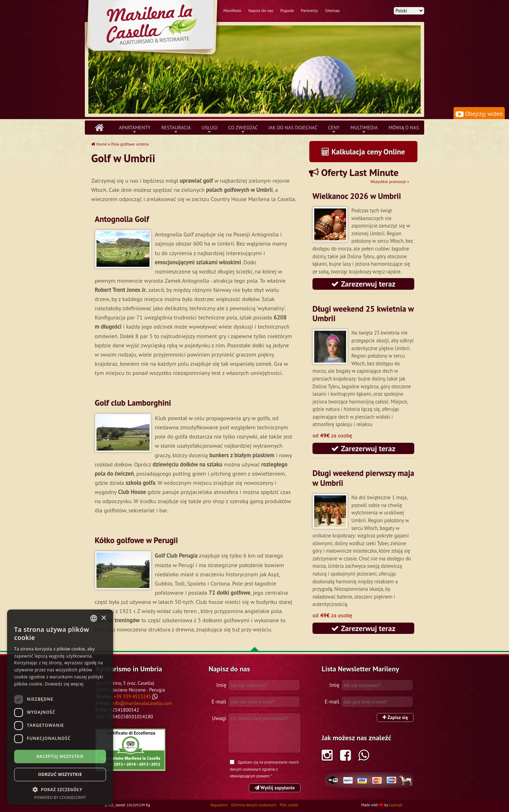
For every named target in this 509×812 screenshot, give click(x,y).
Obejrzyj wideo (479, 114)
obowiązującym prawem (250, 776)
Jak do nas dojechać (293, 128)
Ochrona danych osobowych (255, 805)
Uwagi (219, 718)
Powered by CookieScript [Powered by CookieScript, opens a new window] (60, 797)
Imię (221, 685)
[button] (60, 789)
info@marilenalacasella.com (142, 703)
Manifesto (232, 10)
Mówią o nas (404, 128)
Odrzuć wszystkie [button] (60, 774)
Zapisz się (395, 717)
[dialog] (60, 707)
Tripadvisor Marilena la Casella (130, 750)
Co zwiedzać (243, 128)
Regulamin (220, 805)
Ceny (334, 128)
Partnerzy (309, 10)
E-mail (219, 702)
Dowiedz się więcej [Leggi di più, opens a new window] (64, 684)
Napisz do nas (261, 10)
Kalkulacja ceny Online (363, 152)
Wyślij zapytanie (275, 788)
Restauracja (176, 128)
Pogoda (287, 10)
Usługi (210, 128)
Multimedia (364, 128)
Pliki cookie (289, 805)
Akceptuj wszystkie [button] (60, 756)
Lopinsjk (396, 805)
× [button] (103, 618)
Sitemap (332, 10)
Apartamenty (134, 128)
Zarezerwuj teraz (363, 284)
